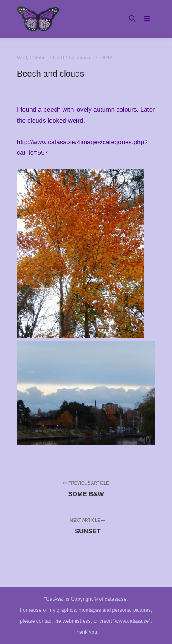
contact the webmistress (64, 621)
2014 (107, 57)
